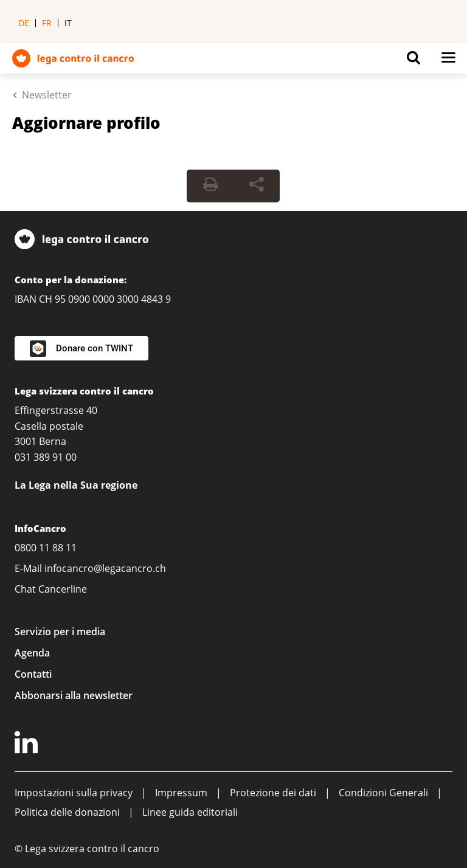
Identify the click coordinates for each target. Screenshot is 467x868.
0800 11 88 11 (46, 548)
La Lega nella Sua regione (76, 485)
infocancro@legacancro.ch (105, 568)
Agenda (32, 653)
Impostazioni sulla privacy (74, 793)
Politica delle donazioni (67, 812)
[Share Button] (257, 186)
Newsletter (47, 95)
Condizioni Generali (383, 793)
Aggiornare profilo (86, 123)
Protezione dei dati (273, 793)
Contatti (33, 674)
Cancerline (63, 589)
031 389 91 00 (46, 457)
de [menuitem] (24, 23)
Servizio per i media (60, 632)
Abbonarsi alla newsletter (74, 695)
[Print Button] (210, 186)
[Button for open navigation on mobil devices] (448, 61)
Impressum (181, 793)
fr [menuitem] (47, 23)
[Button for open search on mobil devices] (413, 61)
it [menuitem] (68, 23)
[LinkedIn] (28, 745)
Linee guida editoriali (190, 812)
